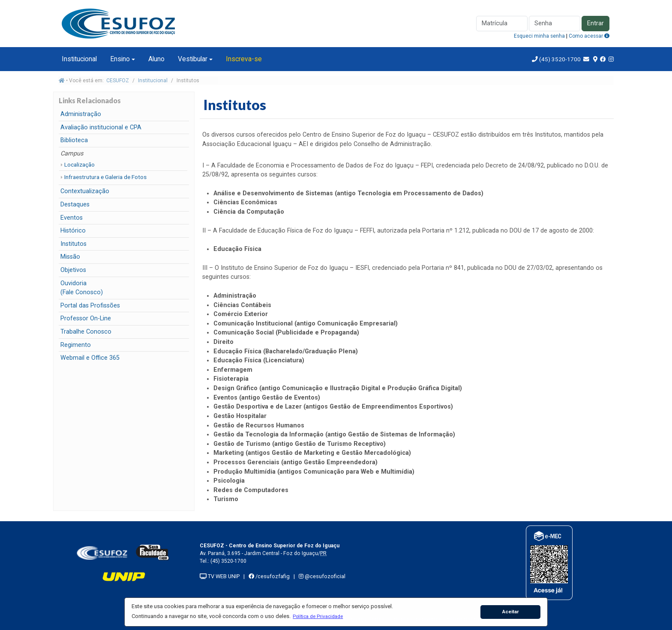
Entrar (595, 23)
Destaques (75, 205)
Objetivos (73, 270)
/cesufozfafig (269, 576)
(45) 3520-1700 (560, 59)
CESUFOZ (118, 81)
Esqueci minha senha (539, 36)
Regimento (76, 345)
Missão (70, 257)
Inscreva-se (244, 59)
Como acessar (589, 36)
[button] (318, 616)
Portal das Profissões (90, 306)
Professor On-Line (86, 318)
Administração (81, 114)
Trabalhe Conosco (86, 332)
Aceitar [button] (511, 612)
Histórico (73, 231)
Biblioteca (74, 140)
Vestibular (193, 59)
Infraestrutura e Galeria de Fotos (105, 177)
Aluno (156, 59)
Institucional (79, 59)
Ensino (120, 59)
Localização (79, 164)
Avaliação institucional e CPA (101, 127)
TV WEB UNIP (220, 576)
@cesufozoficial (322, 576)
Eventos (72, 218)
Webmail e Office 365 (90, 358)
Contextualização (85, 191)
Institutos (73, 244)
